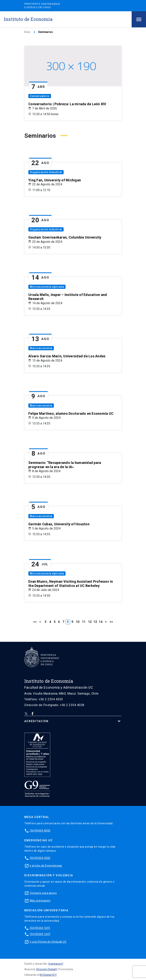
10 (78, 622)
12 (90, 622)
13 (95, 622)
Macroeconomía (41, 348)
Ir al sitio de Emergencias (46, 866)
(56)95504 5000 (40, 858)
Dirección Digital (46, 969)
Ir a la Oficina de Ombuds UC (48, 942)
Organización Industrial (46, 172)
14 (101, 622)
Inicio (27, 32)
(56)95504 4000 (40, 831)
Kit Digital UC (47, 975)
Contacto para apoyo (43, 893)
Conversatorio (40, 96)
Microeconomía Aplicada (47, 287)
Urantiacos (55, 964)
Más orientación (40, 901)
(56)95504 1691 (40, 928)
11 (84, 622)
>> (111, 622)
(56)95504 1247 (40, 934)
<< (35, 622)
